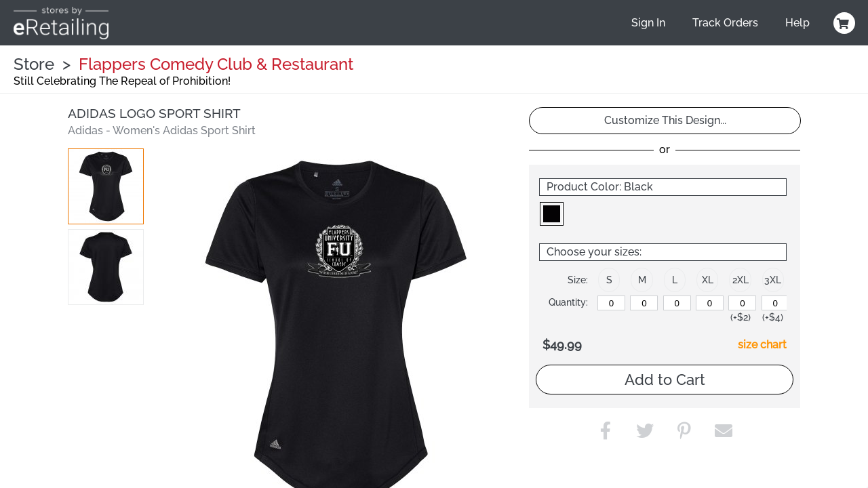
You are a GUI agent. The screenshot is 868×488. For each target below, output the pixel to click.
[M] (644, 303)
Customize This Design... (665, 120)
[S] (611, 303)
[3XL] (775, 303)
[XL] (710, 303)
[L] (677, 303)
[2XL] (742, 303)
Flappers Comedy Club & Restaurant (216, 64)
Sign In (648, 23)
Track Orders (725, 23)
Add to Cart (665, 380)
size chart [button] (762, 345)
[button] (106, 186)
